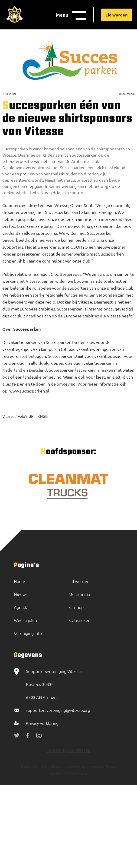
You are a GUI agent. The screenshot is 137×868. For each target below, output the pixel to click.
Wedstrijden (25, 620)
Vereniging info (28, 633)
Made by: (56, 773)
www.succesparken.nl (29, 391)
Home (20, 581)
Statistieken (79, 620)
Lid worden (117, 15)
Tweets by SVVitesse (69, 750)
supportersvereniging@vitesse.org (58, 710)
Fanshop (76, 607)
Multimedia (79, 594)
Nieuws (21, 594)
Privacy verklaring (42, 723)
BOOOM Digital (76, 773)
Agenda (21, 607)
